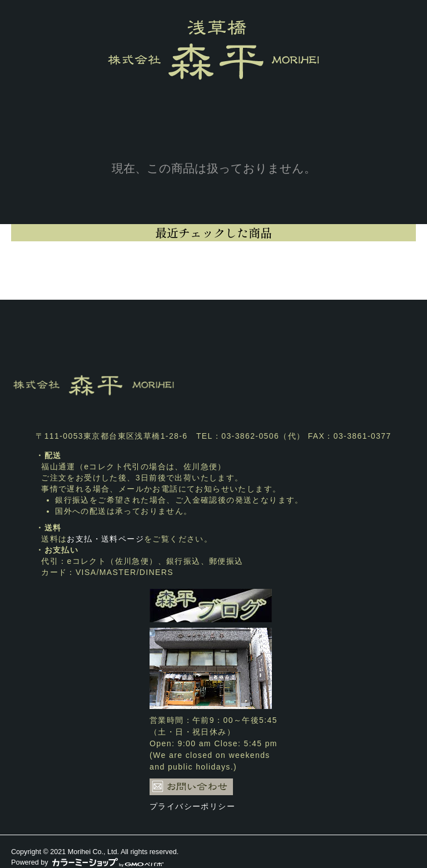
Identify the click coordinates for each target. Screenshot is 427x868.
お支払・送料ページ (105, 539)
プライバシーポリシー (192, 806)
